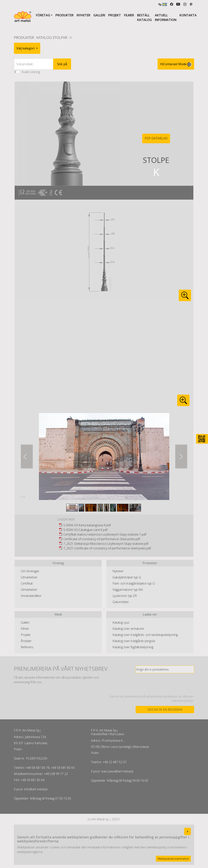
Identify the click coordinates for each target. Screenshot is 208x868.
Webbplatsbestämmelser (173, 859)
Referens (27, 647)
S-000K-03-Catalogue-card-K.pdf (85, 530)
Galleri (99, 15)
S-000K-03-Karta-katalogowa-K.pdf (87, 525)
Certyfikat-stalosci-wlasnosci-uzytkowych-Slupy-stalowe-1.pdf (105, 534)
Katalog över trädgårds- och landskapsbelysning (145, 635)
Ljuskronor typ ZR (125, 596)
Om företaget (30, 571)
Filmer (129, 15)
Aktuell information (166, 17)
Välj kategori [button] (26, 48)
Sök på (62, 64)
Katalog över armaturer (128, 629)
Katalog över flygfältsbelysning (133, 647)
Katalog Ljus (121, 622)
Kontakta (188, 15)
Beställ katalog (144, 17)
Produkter (65, 15)
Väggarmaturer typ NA (128, 590)
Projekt (115, 15)
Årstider (26, 641)
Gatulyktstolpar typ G (127, 577)
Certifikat (27, 583)
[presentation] (165, 684)
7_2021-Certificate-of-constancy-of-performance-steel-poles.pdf (107, 548)
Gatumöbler (121, 602)
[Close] (187, 831)
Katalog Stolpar (52, 37)
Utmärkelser (29, 577)
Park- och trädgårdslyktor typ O (134, 583)
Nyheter (83, 15)
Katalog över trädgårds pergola (134, 641)
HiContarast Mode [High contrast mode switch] (176, 64)
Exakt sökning (31, 72)
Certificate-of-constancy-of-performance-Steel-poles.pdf (102, 539)
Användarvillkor (31, 596)
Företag (43, 15)
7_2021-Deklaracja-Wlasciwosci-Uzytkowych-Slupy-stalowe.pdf (106, 544)
